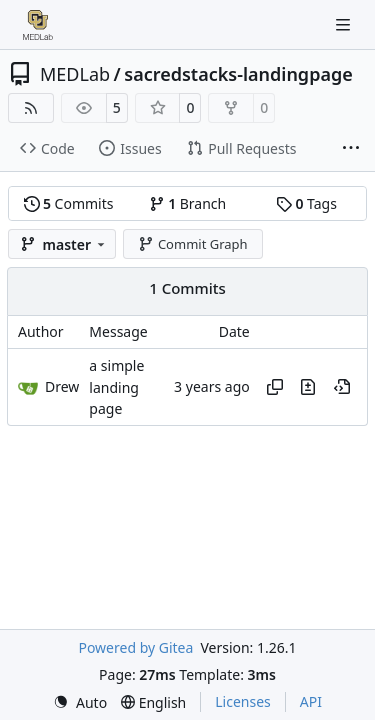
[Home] (38, 25)
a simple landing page (116, 388)
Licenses (243, 701)
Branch (188, 203)
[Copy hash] (275, 387)
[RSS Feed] (31, 108)
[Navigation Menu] (345, 24)
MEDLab (75, 74)
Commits (69, 203)
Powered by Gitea (135, 647)
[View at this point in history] (342, 387)
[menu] (80, 702)
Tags (306, 203)
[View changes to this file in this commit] (308, 387)
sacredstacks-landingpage (238, 74)
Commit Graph (192, 244)
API (311, 701)
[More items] (351, 149)
